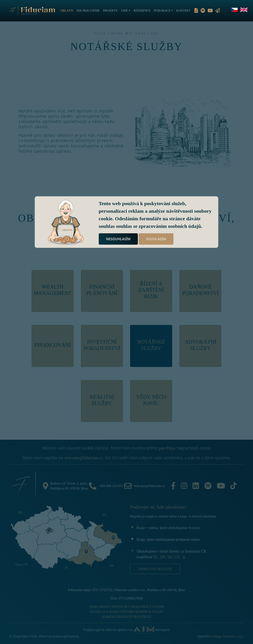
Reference (142, 11)
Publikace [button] (162, 11)
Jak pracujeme (88, 11)
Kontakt (183, 11)
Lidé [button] (125, 11)
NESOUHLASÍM (118, 239)
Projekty (111, 11)
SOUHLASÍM (156, 239)
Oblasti (67, 11)
